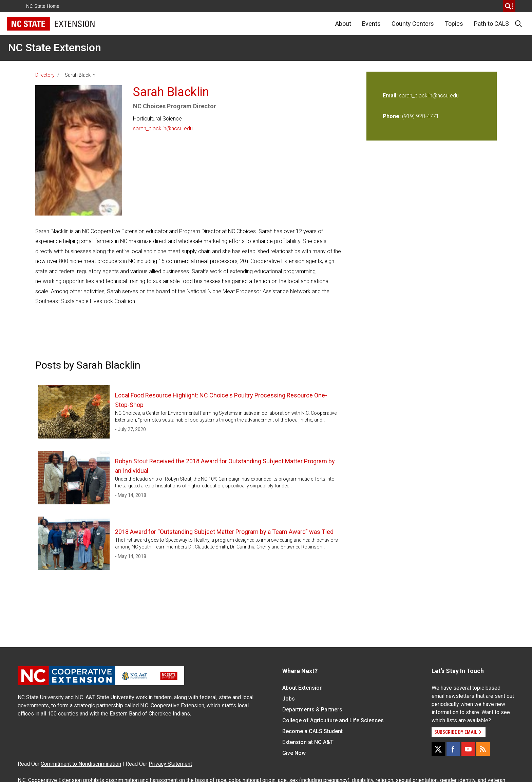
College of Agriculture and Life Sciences (333, 720)
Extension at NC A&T (308, 742)
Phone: (392, 116)
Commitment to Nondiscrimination (81, 764)
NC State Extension (55, 48)
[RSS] (483, 749)
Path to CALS (491, 24)
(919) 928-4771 (421, 116)
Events (371, 24)
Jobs (289, 699)
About (343, 24)
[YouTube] (468, 749)
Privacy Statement (170, 764)
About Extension (302, 688)
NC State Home (43, 6)
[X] (438, 749)
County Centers (413, 24)
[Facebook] (453, 749)
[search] (509, 6)
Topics (454, 24)
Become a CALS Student (312, 731)
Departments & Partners (312, 710)
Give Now (294, 753)
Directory (45, 75)
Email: (391, 96)
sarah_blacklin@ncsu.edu (163, 128)
